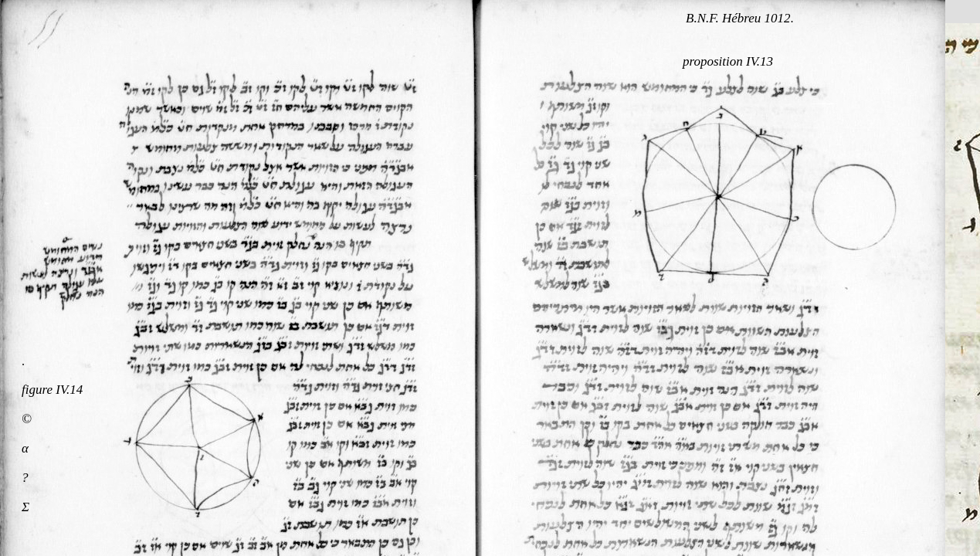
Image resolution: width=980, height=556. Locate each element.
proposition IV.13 (728, 61)
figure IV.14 (52, 390)
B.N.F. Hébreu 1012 (738, 18)
